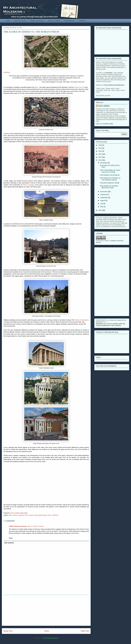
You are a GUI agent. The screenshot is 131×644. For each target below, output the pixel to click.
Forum (26, 515)
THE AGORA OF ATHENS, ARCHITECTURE (109, 187)
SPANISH (82, 21)
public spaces (42, 515)
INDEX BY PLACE (20, 21)
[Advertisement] (46, 610)
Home (47, 631)
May (102, 207)
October (103, 195)
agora (37, 87)
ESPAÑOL (7, 72)
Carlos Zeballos (104, 106)
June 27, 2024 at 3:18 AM (36, 526)
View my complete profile (105, 124)
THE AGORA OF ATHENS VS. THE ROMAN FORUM (110, 179)
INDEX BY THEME (54, 21)
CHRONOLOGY (70, 21)
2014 (100, 151)
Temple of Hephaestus (82, 320)
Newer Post (8, 631)
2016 (100, 145)
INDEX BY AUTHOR (37, 21)
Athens (15, 515)
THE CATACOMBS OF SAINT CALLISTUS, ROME (110, 171)
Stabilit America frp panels (18, 526)
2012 (100, 157)
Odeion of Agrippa (28, 185)
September (104, 198)
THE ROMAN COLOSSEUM (110, 175)
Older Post (85, 631)
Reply (11, 538)
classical (21, 515)
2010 (100, 210)
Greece (32, 515)
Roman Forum (78, 87)
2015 (100, 148)
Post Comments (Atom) (51, 638)
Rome (49, 515)
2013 (100, 154)
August (103, 200)
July (102, 204)
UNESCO (55, 515)
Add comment (9, 543)
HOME (8, 21)
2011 (100, 160)
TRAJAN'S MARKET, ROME (110, 183)
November (104, 192)
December (104, 163)
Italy (36, 515)
